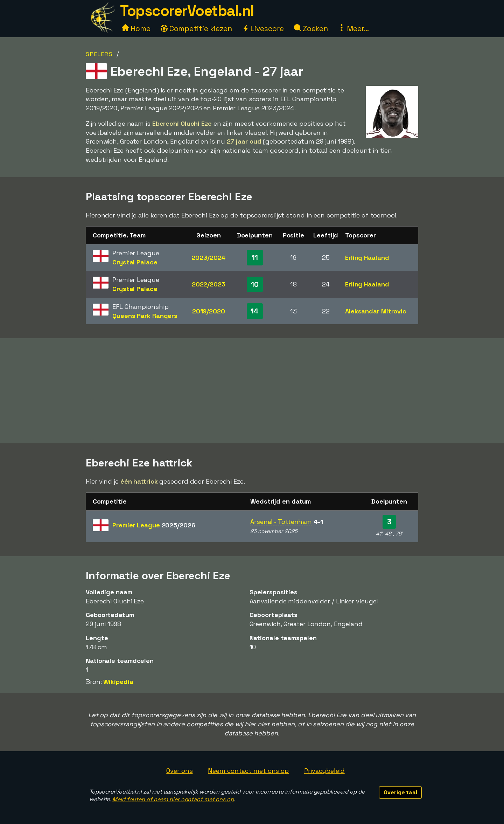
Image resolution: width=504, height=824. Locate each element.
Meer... (353, 29)
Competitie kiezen (196, 29)
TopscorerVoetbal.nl (187, 11)
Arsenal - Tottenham (281, 522)
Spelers (99, 54)
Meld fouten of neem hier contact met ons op (173, 799)
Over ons (179, 771)
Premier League (154, 525)
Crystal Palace (135, 262)
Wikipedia (118, 682)
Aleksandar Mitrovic (376, 311)
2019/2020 (209, 311)
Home (136, 29)
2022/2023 (209, 284)
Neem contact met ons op (248, 771)
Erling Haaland (367, 258)
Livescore (263, 29)
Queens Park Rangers (145, 316)
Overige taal (400, 792)
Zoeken (311, 29)
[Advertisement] (252, 391)
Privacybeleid (324, 771)
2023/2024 (208, 258)
